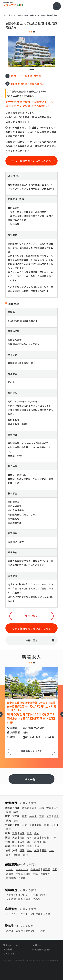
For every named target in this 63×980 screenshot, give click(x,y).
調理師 (10, 931)
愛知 (37, 833)
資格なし (30, 931)
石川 (54, 825)
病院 (35, 874)
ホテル (10, 869)
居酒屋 (10, 874)
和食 (43, 895)
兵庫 (54, 838)
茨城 (9, 821)
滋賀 (29, 838)
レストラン (22, 869)
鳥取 (29, 842)
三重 (15, 833)
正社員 (46, 914)
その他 (22, 878)
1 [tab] (26, 70)
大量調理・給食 (15, 899)
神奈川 (33, 816)
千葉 (42, 816)
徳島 (29, 846)
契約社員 (35, 914)
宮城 (42, 808)
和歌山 (45, 838)
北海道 (26, 808)
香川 (15, 846)
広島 (22, 842)
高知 (22, 846)
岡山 (15, 842)
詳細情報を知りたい (31, 751)
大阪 (15, 838)
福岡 (22, 850)
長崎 (44, 850)
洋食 (28, 899)
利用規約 (8, 949)
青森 (49, 808)
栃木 (56, 816)
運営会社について (12, 945)
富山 (46, 825)
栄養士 (20, 931)
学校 (55, 869)
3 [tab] (37, 70)
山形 (56, 808)
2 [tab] (31, 70)
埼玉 (49, 816)
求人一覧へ (31, 779)
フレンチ (26, 895)
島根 (37, 842)
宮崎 (29, 850)
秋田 (9, 812)
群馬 (16, 821)
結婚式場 (11, 878)
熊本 (9, 855)
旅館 (28, 874)
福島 (16, 812)
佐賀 (37, 850)
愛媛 (37, 846)
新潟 (39, 825)
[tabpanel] (32, 51)
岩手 (34, 808)
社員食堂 (45, 874)
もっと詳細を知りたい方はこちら (31, 161)
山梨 (24, 825)
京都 (22, 838)
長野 (32, 825)
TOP (4, 15)
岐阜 (29, 833)
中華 (35, 895)
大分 (51, 850)
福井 (9, 829)
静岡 (22, 833)
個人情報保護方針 (41, 949)
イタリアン (12, 895)
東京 (24, 816)
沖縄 (26, 855)
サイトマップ (10, 954)
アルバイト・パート (17, 914)
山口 (44, 842)
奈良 (37, 838)
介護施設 (35, 869)
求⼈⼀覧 (12, 15)
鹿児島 (17, 855)
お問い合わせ (39, 945)
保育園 (46, 869)
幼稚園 (20, 874)
